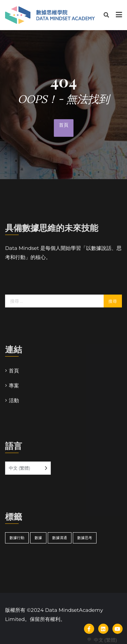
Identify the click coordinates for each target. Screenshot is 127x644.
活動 (14, 400)
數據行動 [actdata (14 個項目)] (17, 538)
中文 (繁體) (102, 640)
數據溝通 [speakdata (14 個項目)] (60, 538)
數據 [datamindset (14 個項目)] (38, 538)
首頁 (64, 125)
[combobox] (102, 640)
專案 (14, 385)
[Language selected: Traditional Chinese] (28, 468)
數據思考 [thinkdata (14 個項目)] (85, 538)
